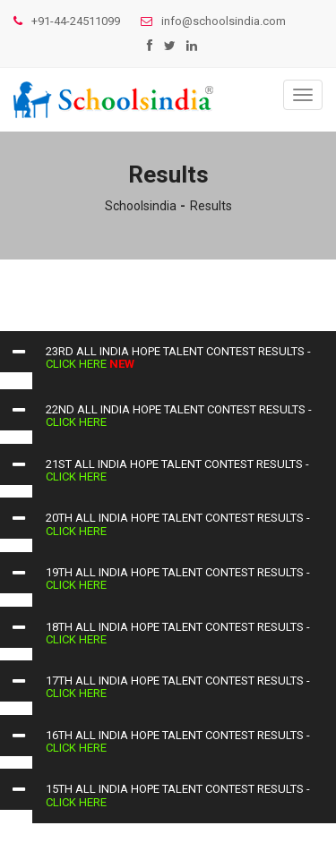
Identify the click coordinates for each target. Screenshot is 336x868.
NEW (122, 364)
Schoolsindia (141, 206)
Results (211, 206)
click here (78, 364)
